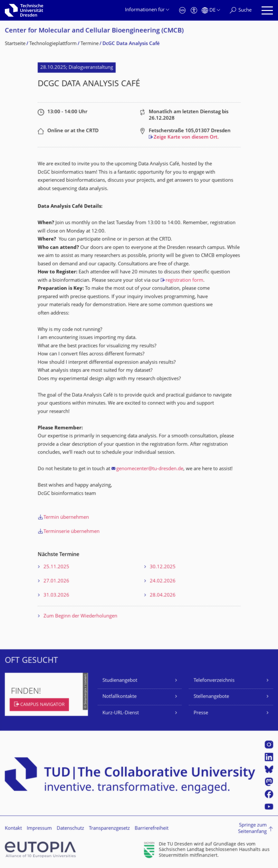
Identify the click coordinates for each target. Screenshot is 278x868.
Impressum (39, 829)
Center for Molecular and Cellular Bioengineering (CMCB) (94, 31)
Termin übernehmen (66, 518)
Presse (201, 713)
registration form (184, 281)
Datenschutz (70, 829)
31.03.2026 (56, 595)
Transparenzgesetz (109, 829)
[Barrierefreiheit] (194, 10)
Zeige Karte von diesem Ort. (186, 137)
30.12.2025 (163, 567)
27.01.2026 (56, 581)
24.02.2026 (163, 581)
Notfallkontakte (120, 697)
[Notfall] (182, 10)
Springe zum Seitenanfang (252, 829)
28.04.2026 (163, 595)
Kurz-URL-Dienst (121, 713)
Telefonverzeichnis (214, 681)
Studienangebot (120, 681)
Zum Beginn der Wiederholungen (80, 616)
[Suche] (241, 10)
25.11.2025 (56, 567)
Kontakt (13, 829)
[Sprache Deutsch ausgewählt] (211, 10)
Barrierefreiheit (152, 829)
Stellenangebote (211, 697)
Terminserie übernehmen (72, 532)
